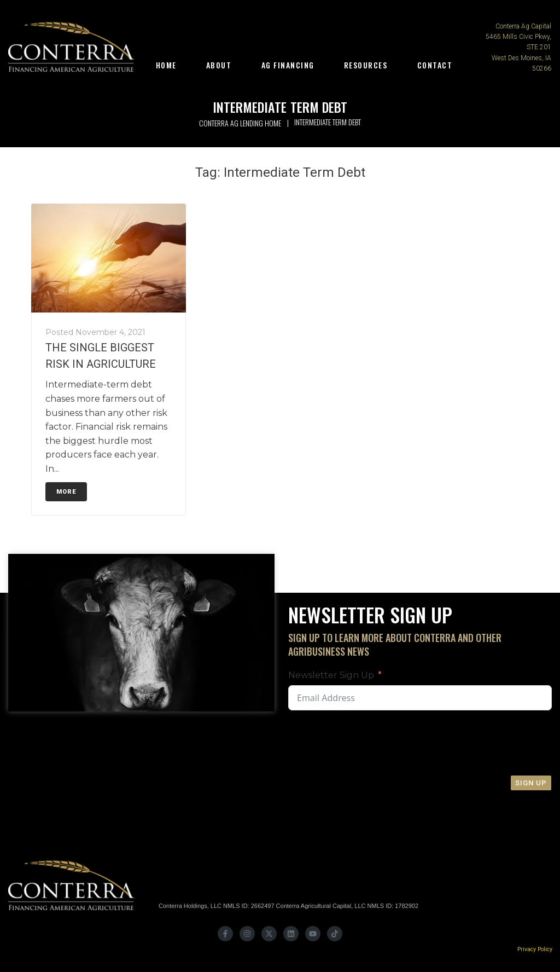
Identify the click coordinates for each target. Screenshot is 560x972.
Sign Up (531, 783)
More (66, 492)
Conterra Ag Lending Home (240, 123)
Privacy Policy (535, 949)
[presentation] (470, 743)
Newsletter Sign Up (331, 675)
